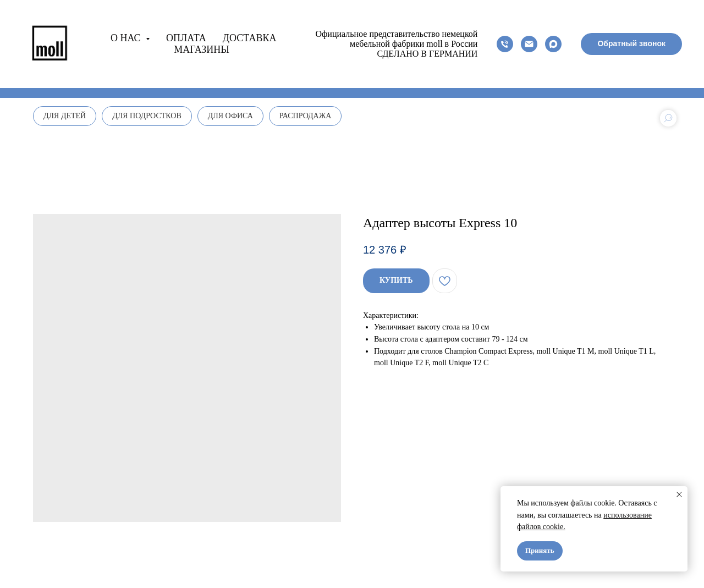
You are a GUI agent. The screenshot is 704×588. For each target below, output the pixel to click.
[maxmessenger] (553, 44)
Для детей (65, 116)
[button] (631, 44)
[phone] (505, 44)
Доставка (250, 38)
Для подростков (147, 116)
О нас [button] (127, 38)
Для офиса (230, 116)
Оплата (186, 38)
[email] (529, 44)
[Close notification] (679, 494)
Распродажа (306, 116)
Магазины (202, 50)
